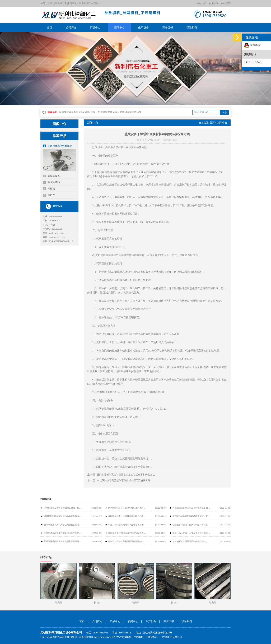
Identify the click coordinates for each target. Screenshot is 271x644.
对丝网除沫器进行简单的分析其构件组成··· (127, 508)
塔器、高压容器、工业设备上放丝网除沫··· (191, 533)
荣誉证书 (168, 27)
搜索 (225, 113)
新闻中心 (119, 27)
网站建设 (167, 637)
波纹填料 (126, 637)
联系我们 (192, 27)
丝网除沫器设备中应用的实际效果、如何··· (63, 508)
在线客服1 (253, 45)
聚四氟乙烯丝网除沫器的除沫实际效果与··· (127, 533)
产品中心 (95, 27)
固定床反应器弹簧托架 (57, 146)
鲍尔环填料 (51, 182)
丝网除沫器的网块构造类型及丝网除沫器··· (63, 541)
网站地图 (202, 3)
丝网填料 (138, 637)
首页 (50, 27)
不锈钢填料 (152, 637)
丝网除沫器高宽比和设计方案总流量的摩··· (191, 508)
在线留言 (226, 3)
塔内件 (49, 195)
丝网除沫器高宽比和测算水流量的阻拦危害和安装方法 (126, 475)
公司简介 (71, 27)
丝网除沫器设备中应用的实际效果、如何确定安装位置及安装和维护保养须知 (100, 112)
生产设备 (143, 27)
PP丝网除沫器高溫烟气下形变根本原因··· (127, 525)
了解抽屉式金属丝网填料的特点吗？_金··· (191, 541)
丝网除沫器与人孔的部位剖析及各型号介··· (63, 525)
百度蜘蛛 (214, 3)
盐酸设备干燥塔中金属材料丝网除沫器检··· (191, 525)
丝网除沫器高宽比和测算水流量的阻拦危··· (63, 533)
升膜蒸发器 (51, 176)
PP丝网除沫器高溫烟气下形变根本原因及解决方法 (124, 481)
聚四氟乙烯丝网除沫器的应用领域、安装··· (191, 516)
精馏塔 (49, 189)
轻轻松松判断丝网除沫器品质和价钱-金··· (63, 516)
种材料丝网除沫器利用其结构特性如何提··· (127, 541)
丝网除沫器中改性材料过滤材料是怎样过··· (127, 516)
